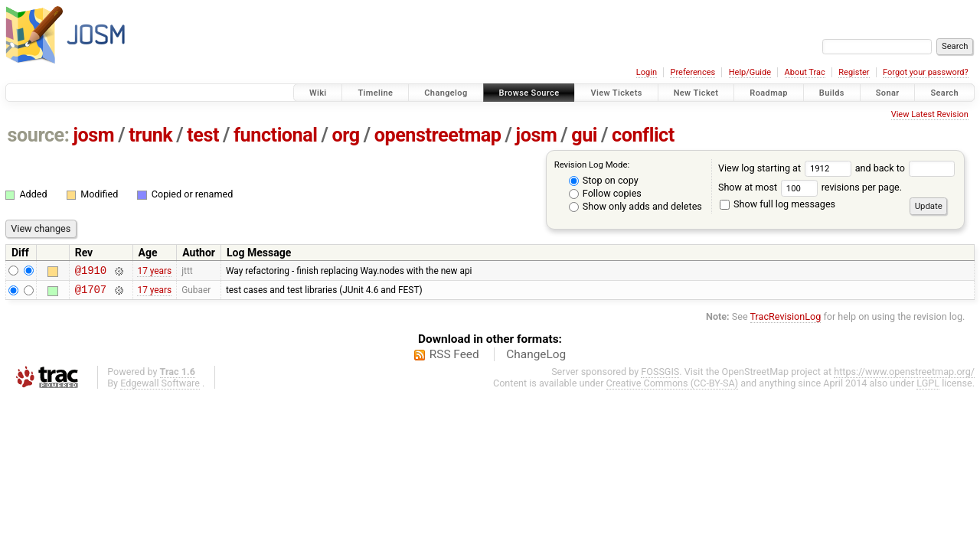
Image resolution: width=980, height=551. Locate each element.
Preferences (693, 72)
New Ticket (696, 93)
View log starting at (787, 168)
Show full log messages (777, 204)
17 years (154, 272)
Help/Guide (750, 72)
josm (93, 135)
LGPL (928, 388)
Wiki (318, 93)
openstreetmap (438, 135)
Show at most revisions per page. (810, 187)
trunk (150, 135)
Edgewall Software (160, 388)
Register (854, 72)
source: (39, 135)
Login (647, 72)
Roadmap (769, 93)
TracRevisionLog (786, 321)
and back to (905, 168)
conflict (643, 135)
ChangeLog (536, 359)
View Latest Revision (930, 114)
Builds (832, 93)
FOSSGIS (660, 376)
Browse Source (529, 93)
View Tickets (616, 93)
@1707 (91, 293)
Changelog (446, 93)
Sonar (888, 93)
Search (944, 93)
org (346, 135)
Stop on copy (604, 180)
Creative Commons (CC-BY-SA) (673, 388)
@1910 (91, 272)
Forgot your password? (926, 72)
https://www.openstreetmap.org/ (904, 376)
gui (584, 135)
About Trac (805, 72)
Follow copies (605, 193)
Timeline (375, 93)
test (203, 135)
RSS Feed (454, 359)
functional (276, 135)
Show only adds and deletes (635, 206)
